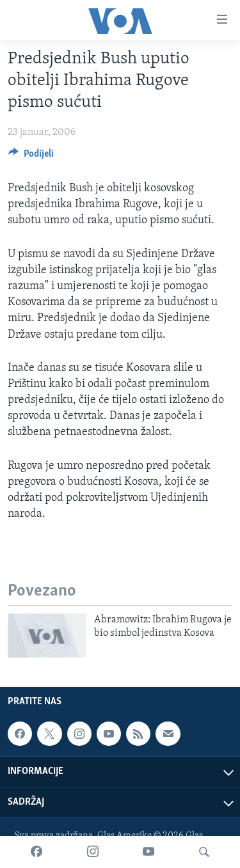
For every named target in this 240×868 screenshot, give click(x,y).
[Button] (31, 157)
